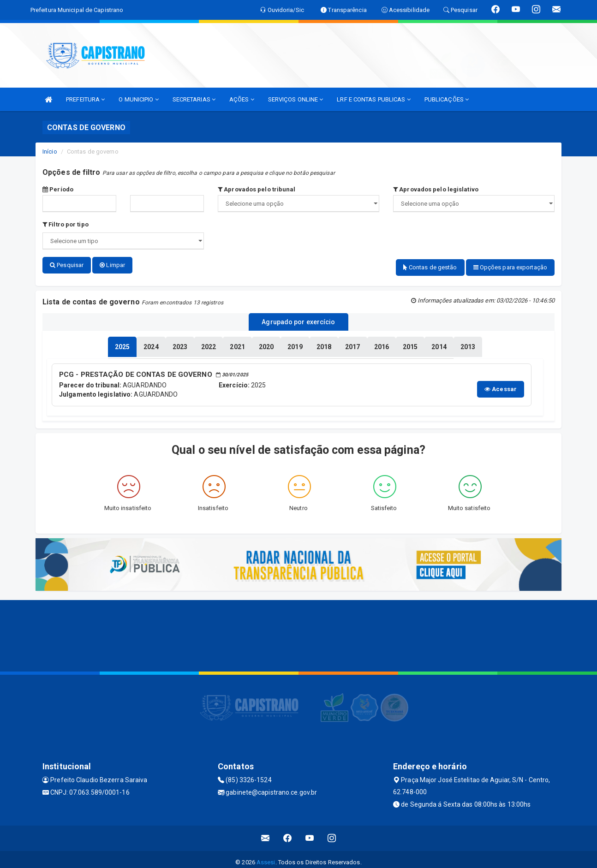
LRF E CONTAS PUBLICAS (373, 99)
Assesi (266, 856)
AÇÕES (242, 99)
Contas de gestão (430, 267)
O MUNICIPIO (138, 99)
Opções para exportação (510, 267)
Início (50, 152)
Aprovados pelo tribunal (257, 189)
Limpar (112, 265)
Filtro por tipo (66, 224)
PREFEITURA (85, 99)
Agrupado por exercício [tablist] (298, 319)
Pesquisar (67, 265)
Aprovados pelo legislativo (436, 189)
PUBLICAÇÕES (447, 99)
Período (58, 189)
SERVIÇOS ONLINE (296, 99)
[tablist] (122, 342)
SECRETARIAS (194, 99)
